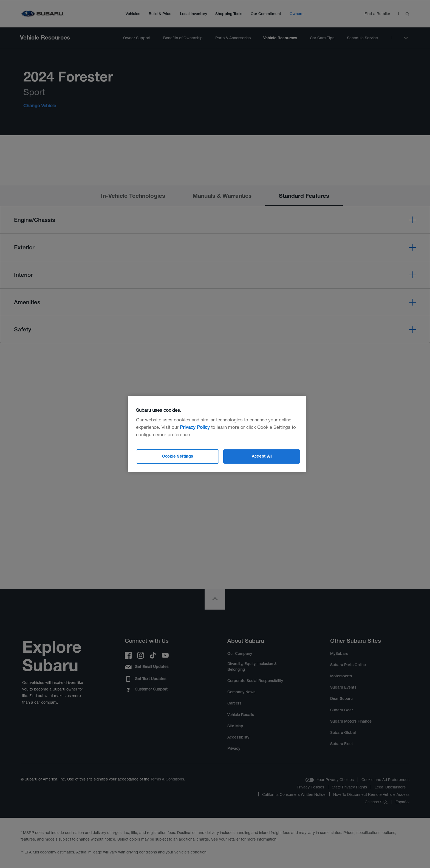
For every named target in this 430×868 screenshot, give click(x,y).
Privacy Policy (195, 427)
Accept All (262, 456)
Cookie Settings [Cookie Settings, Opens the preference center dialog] (178, 456)
